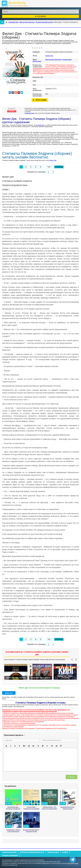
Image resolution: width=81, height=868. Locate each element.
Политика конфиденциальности (32, 852)
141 (49, 167)
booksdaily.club (16, 4)
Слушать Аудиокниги (10, 855)
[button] (6, 746)
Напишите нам (29, 113)
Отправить (71, 777)
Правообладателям (9, 852)
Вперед (59, 167)
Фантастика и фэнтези (53, 60)
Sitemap (65, 852)
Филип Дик (49, 56)
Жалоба (12, 111)
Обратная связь (53, 852)
